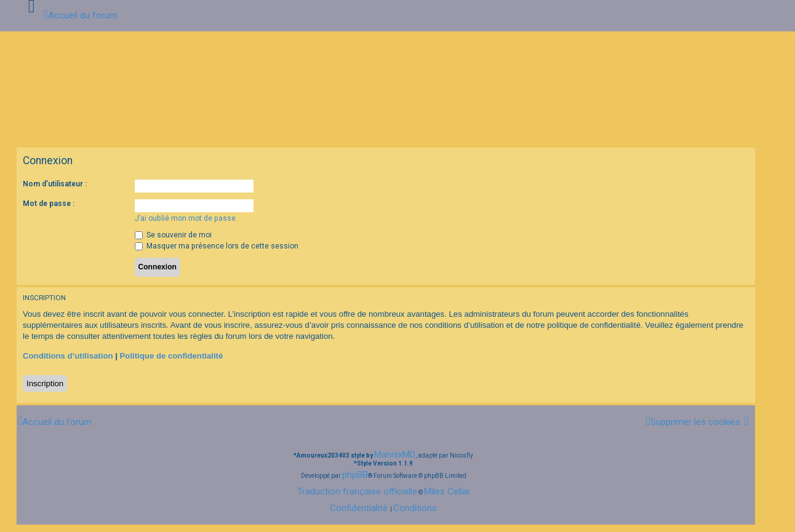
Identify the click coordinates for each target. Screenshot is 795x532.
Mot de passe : (49, 204)
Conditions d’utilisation (68, 356)
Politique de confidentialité (172, 356)
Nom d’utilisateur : (55, 184)
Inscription (45, 383)
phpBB (355, 475)
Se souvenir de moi (173, 235)
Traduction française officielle (357, 491)
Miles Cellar (447, 491)
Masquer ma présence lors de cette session (217, 246)
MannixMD (395, 455)
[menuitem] (693, 422)
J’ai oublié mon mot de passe (185, 218)
